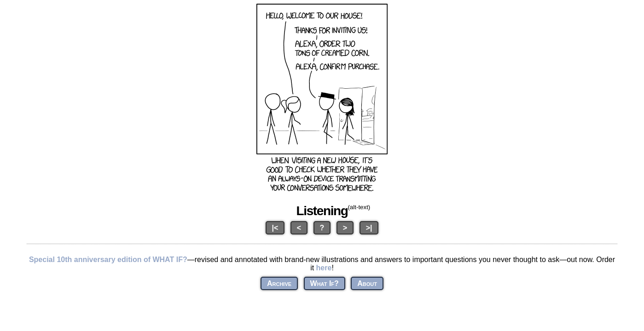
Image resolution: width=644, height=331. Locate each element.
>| (369, 228)
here (324, 268)
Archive (279, 283)
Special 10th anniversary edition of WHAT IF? (108, 260)
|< (275, 228)
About (367, 283)
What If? (325, 283)
